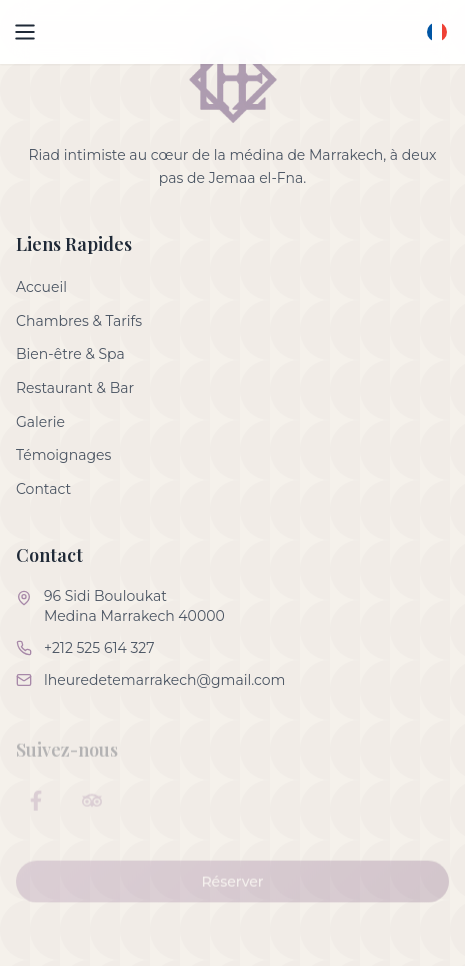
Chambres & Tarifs (79, 321)
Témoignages (63, 455)
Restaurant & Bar (75, 388)
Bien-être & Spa (70, 354)
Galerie (40, 422)
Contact (43, 489)
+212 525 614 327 (99, 648)
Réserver (232, 892)
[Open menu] (25, 32)
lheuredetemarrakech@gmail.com (164, 680)
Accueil (41, 287)
